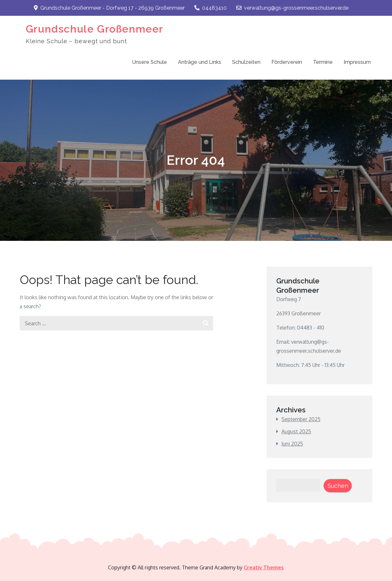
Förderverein (287, 62)
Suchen (338, 486)
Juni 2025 (292, 444)
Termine (323, 62)
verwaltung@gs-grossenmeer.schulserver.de (292, 8)
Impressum (357, 62)
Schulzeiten (246, 62)
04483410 (211, 8)
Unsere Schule (149, 62)
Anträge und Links (200, 62)
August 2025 (296, 431)
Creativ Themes (264, 567)
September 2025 (301, 419)
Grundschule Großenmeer (95, 29)
